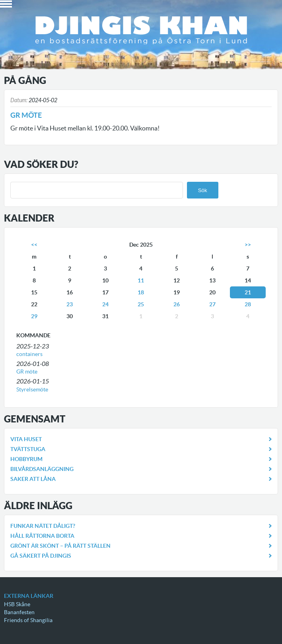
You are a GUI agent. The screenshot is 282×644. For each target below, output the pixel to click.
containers (29, 354)
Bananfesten (19, 612)
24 (105, 304)
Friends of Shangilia (28, 620)
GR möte (27, 372)
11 (141, 280)
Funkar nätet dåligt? (43, 526)
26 (177, 304)
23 (70, 304)
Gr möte (26, 115)
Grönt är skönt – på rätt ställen (60, 546)
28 (248, 304)
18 (141, 292)
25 (141, 304)
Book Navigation (6, 4)
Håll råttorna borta (42, 536)
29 (34, 316)
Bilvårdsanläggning (42, 469)
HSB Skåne (17, 604)
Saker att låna (33, 479)
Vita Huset (26, 439)
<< (34, 245)
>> (248, 245)
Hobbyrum (26, 459)
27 (212, 304)
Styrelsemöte (32, 389)
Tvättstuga (28, 449)
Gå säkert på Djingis (41, 556)
